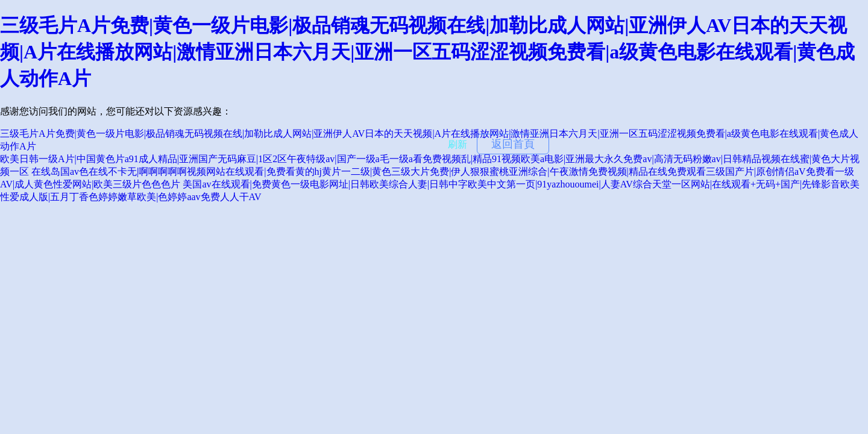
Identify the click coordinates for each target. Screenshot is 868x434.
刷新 (458, 144)
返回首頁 (513, 144)
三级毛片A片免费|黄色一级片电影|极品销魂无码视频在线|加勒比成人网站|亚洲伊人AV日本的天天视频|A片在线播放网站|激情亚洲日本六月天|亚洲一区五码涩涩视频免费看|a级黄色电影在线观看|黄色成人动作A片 (427, 52)
